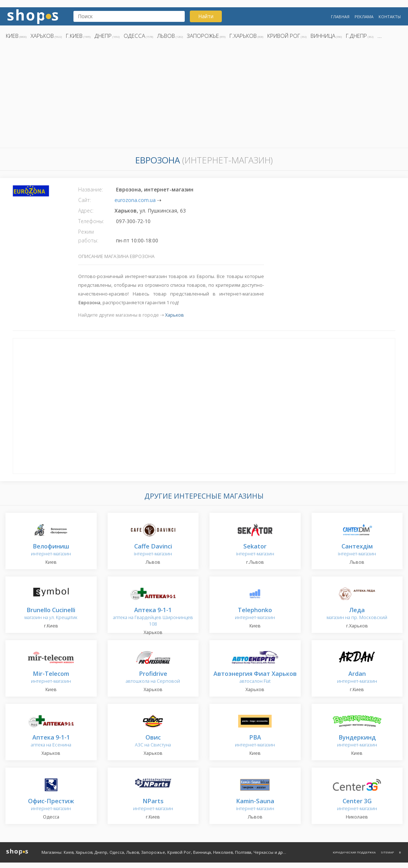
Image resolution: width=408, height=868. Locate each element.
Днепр (103, 36)
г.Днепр (356, 36)
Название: (91, 189)
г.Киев (74, 36)
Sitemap (387, 852)
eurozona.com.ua (135, 200)
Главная (340, 17)
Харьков (42, 36)
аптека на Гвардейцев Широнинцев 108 (153, 617)
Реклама (364, 17)
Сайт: (85, 200)
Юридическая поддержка (354, 852)
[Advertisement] (204, 96)
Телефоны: (91, 221)
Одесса (134, 36)
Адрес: (86, 211)
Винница (323, 36)
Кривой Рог (284, 36)
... (380, 36)
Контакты (390, 17)
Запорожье (203, 36)
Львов (166, 36)
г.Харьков (243, 36)
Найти (206, 16)
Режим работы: (88, 236)
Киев (12, 36)
